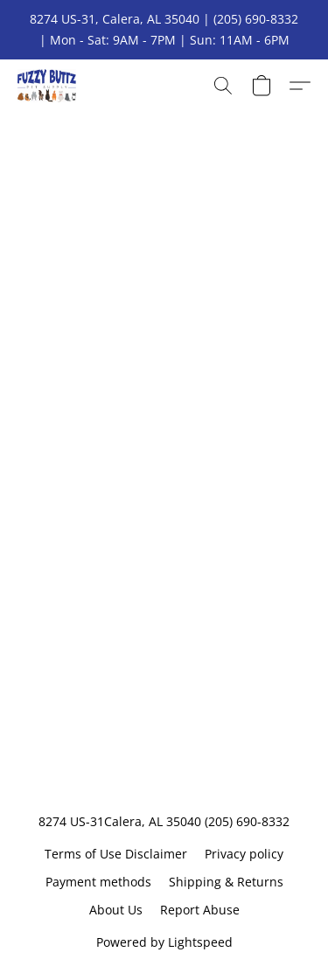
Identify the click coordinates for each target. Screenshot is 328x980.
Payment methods (98, 882)
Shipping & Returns (226, 882)
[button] (49, 86)
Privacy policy (244, 854)
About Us (116, 910)
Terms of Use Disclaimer (116, 854)
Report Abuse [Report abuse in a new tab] (200, 910)
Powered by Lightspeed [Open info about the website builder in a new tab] (164, 942)
